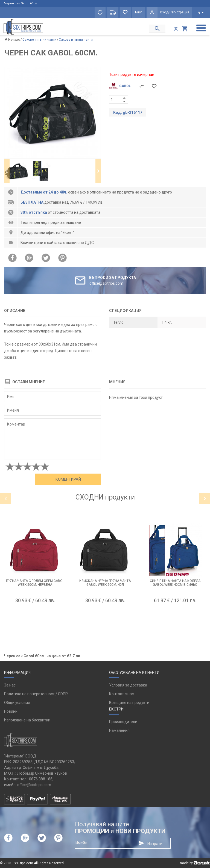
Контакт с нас (121, 694)
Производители (123, 722)
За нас (10, 685)
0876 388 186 (41, 779)
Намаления (119, 730)
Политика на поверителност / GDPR (36, 694)
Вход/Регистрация (175, 12)
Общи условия (17, 703)
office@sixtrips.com (34, 785)
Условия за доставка (128, 685)
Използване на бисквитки (27, 720)
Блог (139, 12)
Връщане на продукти (129, 703)
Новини (11, 711)
